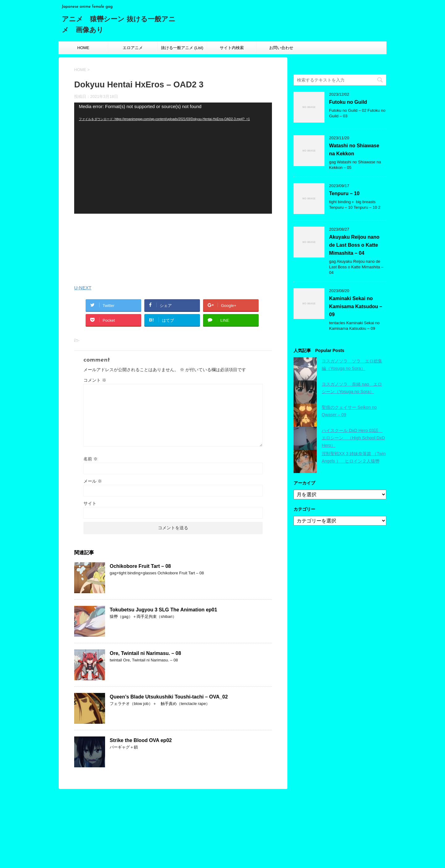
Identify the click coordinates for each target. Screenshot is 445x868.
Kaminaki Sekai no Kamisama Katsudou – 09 (356, 306)
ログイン (207, 824)
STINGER (307, 856)
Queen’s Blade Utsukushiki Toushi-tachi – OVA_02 (169, 697)
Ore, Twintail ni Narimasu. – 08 (145, 653)
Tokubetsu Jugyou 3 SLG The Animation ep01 (163, 610)
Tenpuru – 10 (344, 193)
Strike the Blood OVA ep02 (141, 740)
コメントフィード (215, 835)
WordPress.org (212, 840)
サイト (90, 503)
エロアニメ (133, 48)
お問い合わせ (281, 48)
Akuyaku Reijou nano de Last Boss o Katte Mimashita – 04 (354, 245)
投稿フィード (211, 829)
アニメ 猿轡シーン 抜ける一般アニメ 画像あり (114, 825)
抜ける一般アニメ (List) (182, 48)
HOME (83, 48)
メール (93, 481)
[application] (173, 158)
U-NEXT (83, 288)
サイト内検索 (232, 48)
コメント (95, 380)
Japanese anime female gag (82, 836)
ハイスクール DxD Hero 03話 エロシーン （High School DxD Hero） (353, 438)
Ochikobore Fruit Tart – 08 (140, 566)
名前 (91, 459)
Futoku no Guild (348, 102)
